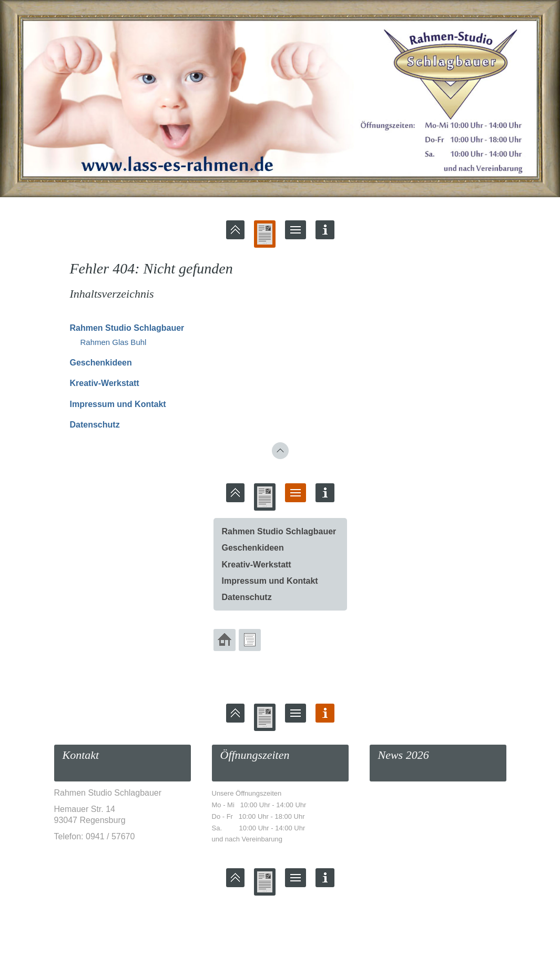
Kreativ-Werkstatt (105, 383)
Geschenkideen (101, 363)
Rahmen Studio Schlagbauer (127, 328)
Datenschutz (95, 425)
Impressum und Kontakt (118, 404)
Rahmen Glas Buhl (114, 342)
